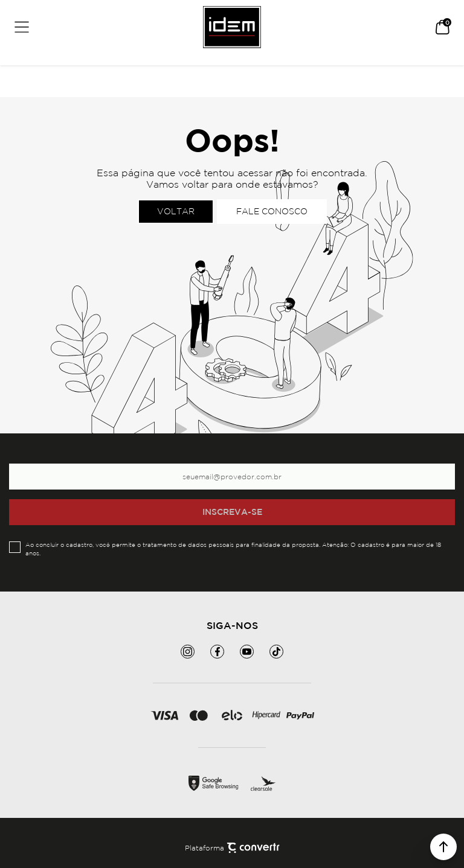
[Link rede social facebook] (217, 652)
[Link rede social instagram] (188, 652)
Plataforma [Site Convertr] (232, 848)
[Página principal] (232, 27)
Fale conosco (272, 211)
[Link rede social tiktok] (276, 652)
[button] (443, 847)
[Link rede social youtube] (247, 652)
